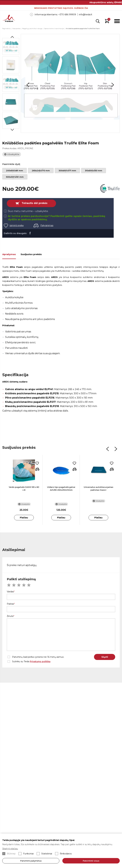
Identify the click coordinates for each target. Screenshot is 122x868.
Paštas (10, 604)
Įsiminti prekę (17, 225)
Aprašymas (9, 254)
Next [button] (113, 85)
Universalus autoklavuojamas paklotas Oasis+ (98, 489)
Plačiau (24, 518)
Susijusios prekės (31, 254)
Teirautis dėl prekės (35, 203)
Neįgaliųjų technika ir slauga (32, 29)
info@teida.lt (86, 15)
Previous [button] (28, 85)
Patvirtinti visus (91, 861)
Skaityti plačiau (10, 849)
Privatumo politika (40, 661)
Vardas (10, 592)
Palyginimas (47, 225)
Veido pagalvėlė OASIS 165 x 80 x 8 (24, 489)
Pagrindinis (6, 29)
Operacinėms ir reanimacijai (54, 29)
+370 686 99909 (67, 15)
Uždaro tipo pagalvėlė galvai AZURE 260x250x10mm (61, 489)
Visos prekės (16, 29)
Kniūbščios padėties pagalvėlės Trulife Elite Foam (83, 29)
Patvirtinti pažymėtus (31, 861)
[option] (70, 83)
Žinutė (10, 616)
